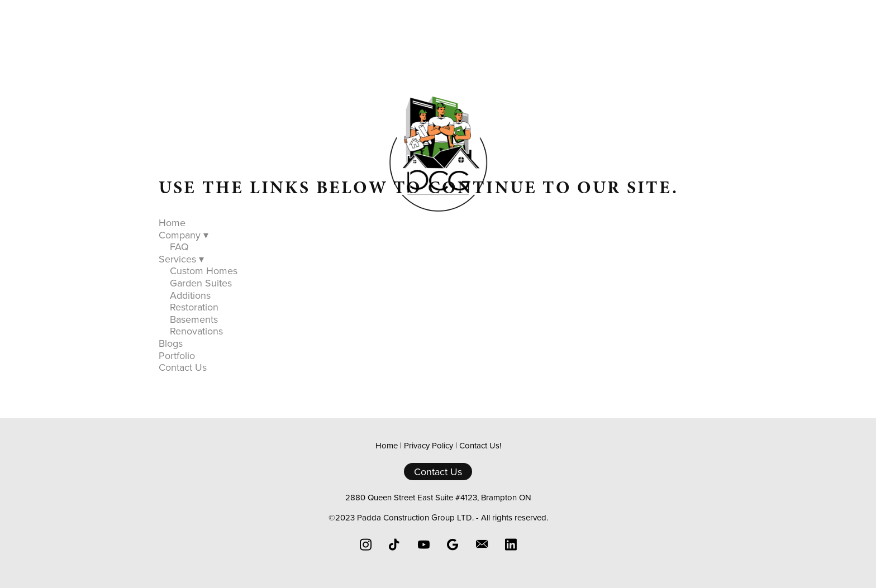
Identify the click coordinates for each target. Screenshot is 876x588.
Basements (194, 319)
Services (413, 233)
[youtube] (423, 544)
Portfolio (520, 233)
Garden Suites (201, 283)
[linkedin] (511, 544)
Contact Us (585, 233)
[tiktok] (394, 544)
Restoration (194, 307)
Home (279, 233)
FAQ (179, 247)
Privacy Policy (429, 445)
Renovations (196, 331)
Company (341, 233)
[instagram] (365, 544)
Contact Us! (480, 445)
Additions (190, 295)
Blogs (468, 233)
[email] (482, 544)
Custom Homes (204, 271)
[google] (453, 544)
